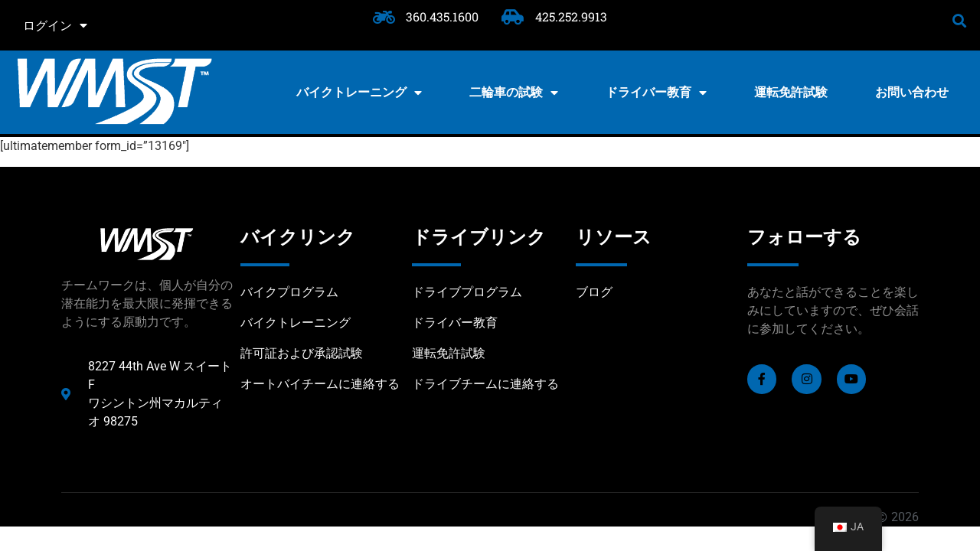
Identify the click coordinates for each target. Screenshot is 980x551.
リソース (614, 237)
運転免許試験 (791, 92)
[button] (960, 20)
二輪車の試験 (514, 93)
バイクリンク (298, 237)
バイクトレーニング (359, 93)
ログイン (55, 25)
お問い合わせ (912, 92)
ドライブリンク (479, 237)
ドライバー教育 (656, 93)
